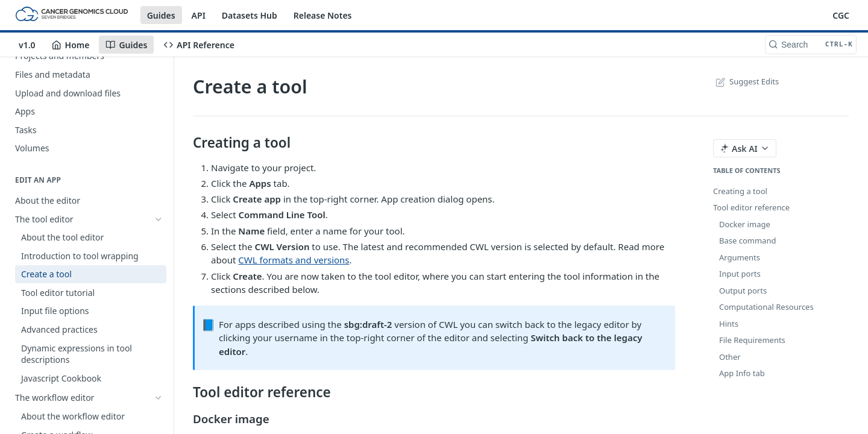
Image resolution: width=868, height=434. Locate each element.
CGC (841, 15)
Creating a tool (740, 191)
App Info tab (742, 373)
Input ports (740, 274)
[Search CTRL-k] (811, 45)
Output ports (743, 291)
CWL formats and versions (294, 260)
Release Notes (323, 15)
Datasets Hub (250, 15)
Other (730, 357)
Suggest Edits (746, 81)
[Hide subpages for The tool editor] (159, 219)
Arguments (740, 257)
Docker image (745, 224)
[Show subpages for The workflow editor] (159, 398)
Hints (729, 324)
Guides (161, 15)
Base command (747, 241)
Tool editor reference (751, 207)
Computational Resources (766, 307)
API (199, 15)
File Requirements (752, 340)
